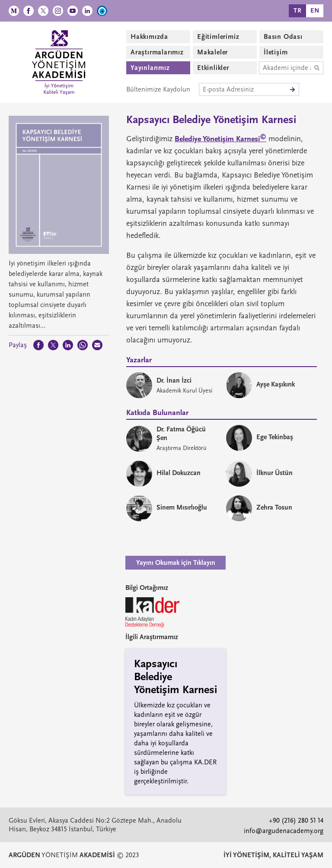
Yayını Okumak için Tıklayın (176, 563)
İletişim (276, 52)
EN (315, 11)
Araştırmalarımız (157, 52)
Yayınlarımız (150, 68)
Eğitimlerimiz (218, 37)
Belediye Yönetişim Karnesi (220, 139)
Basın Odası (283, 37)
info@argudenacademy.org (284, 831)
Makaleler (212, 52)
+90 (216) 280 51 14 (296, 820)
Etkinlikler (213, 68)
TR (298, 11)
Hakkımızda (149, 37)
